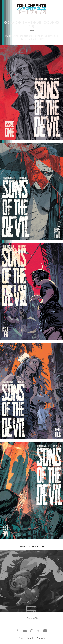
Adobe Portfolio (37, 638)
